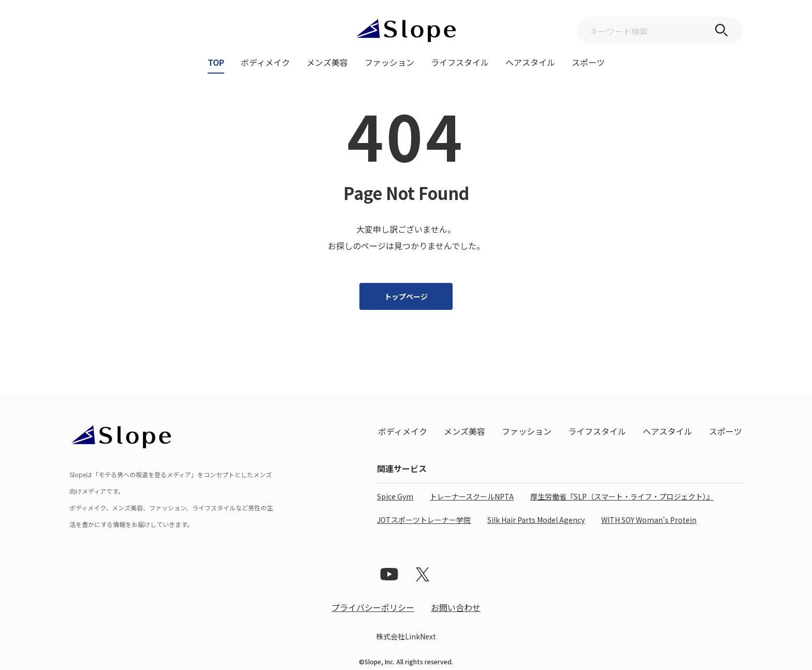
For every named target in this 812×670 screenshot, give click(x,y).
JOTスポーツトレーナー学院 (424, 520)
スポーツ (588, 63)
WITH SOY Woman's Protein (649, 520)
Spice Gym (395, 496)
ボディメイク (265, 63)
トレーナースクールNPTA (472, 496)
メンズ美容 (327, 63)
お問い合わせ (456, 607)
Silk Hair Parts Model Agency (536, 520)
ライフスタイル (460, 63)
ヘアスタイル (530, 63)
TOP (216, 63)
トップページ (406, 296)
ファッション (389, 63)
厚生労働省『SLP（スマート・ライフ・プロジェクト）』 (622, 496)
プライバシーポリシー (373, 607)
